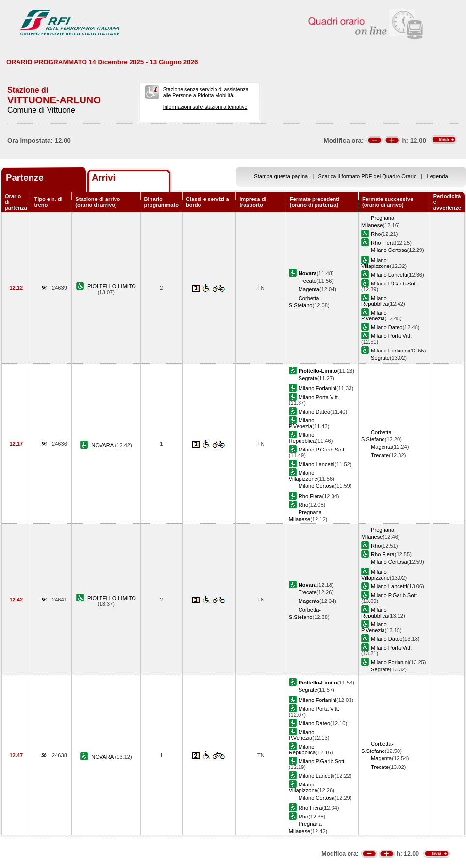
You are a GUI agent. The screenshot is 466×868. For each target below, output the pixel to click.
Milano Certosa (389, 250)
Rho (376, 234)
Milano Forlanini (390, 351)
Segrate (380, 358)
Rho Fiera (383, 243)
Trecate (308, 281)
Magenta (309, 289)
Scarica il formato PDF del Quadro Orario (368, 176)
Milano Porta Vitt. (391, 336)
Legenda (438, 176)
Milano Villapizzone (375, 263)
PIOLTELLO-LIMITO (112, 286)
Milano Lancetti (389, 275)
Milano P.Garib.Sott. (395, 284)
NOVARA (103, 445)
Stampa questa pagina (281, 176)
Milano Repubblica (374, 301)
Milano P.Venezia (374, 316)
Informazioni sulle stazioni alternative (205, 107)
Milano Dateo (387, 327)
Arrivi (104, 177)
